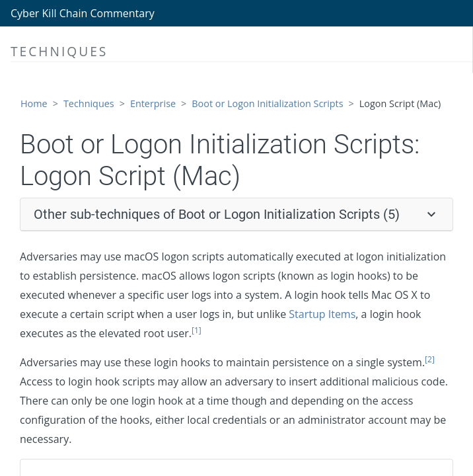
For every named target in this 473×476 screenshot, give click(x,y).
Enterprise (153, 103)
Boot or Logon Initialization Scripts (267, 103)
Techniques (89, 103)
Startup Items (322, 314)
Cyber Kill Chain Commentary (83, 13)
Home (34, 103)
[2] (430, 359)
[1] (197, 330)
